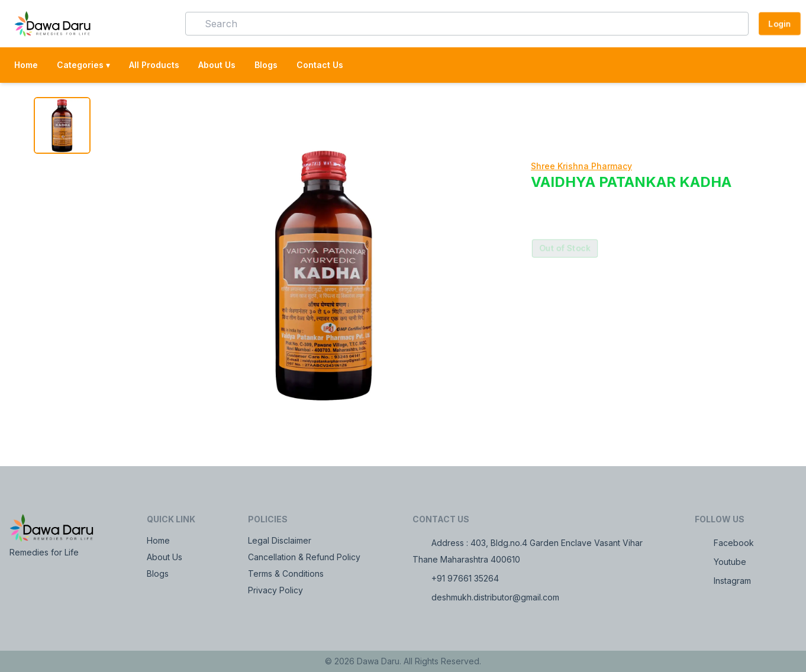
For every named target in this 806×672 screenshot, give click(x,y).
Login (780, 23)
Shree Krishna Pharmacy (581, 166)
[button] (159, 24)
